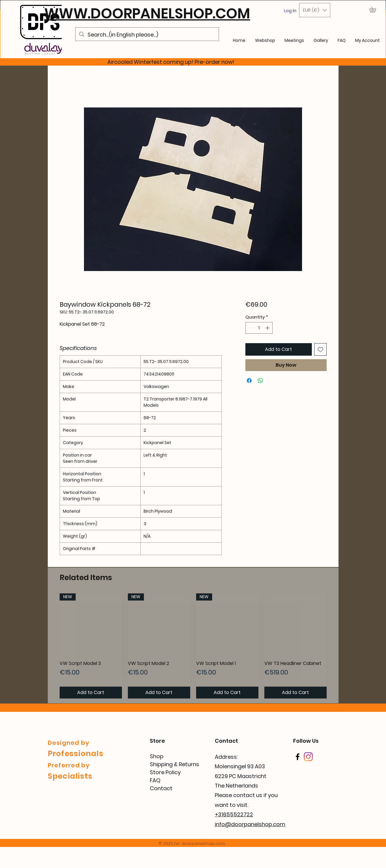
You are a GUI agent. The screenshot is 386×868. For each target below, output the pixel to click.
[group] (193, 646)
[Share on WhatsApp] (260, 381)
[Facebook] (298, 757)
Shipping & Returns (174, 764)
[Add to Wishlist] (320, 349)
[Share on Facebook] (249, 381)
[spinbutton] (259, 328)
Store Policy (165, 772)
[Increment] (268, 328)
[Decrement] (250, 328)
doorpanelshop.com (203, 844)
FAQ (155, 780)
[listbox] (315, 10)
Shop (157, 756)
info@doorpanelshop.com (250, 824)
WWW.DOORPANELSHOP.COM (147, 14)
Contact (161, 788)
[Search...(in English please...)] (147, 35)
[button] (315, 10)
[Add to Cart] (91, 693)
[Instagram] (308, 757)
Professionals (76, 754)
